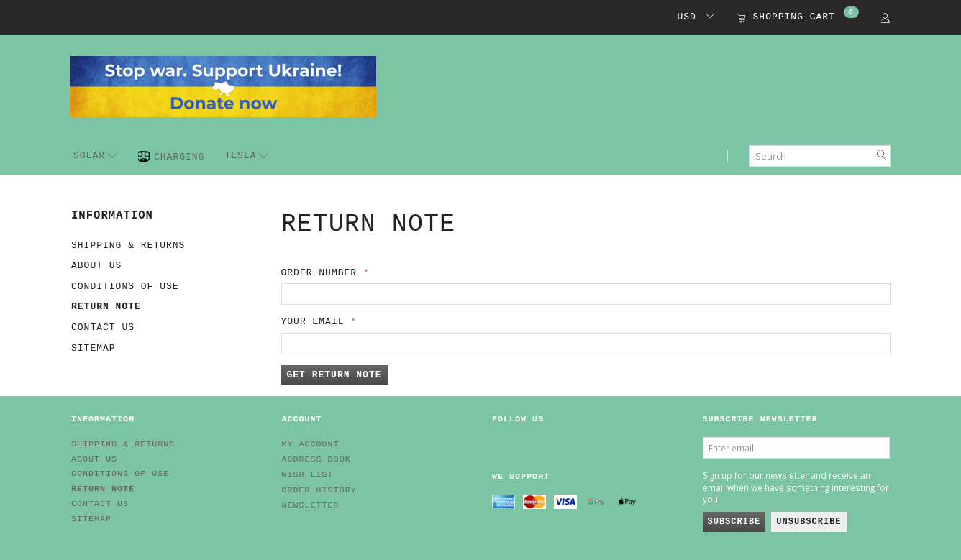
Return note (106, 307)
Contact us (103, 327)
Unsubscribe (809, 522)
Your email (313, 322)
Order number (319, 273)
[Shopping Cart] (798, 18)
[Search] (882, 156)
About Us (96, 266)
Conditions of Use (125, 286)
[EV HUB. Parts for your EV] (223, 86)
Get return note (334, 375)
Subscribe (734, 522)
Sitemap (94, 348)
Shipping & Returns (128, 245)
